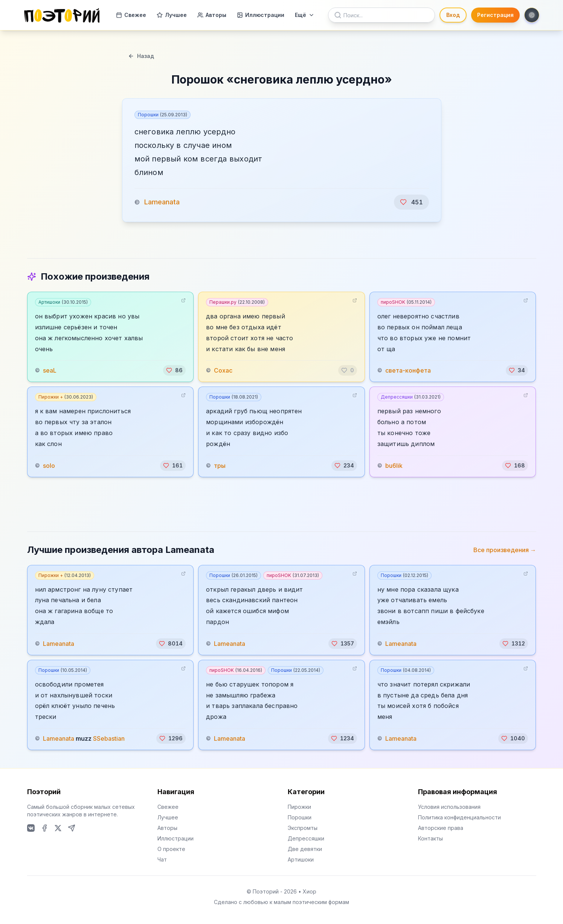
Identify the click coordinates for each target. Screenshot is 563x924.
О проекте (171, 849)
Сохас (223, 370)
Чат (162, 859)
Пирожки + (66, 397)
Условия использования (449, 807)
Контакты (430, 838)
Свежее (131, 15)
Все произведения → (505, 550)
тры (220, 466)
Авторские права (441, 828)
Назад (141, 56)
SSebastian (109, 738)
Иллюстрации (261, 15)
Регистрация (495, 15)
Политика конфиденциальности (459, 817)
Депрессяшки (411, 397)
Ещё (305, 15)
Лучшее (172, 15)
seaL (50, 370)
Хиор (310, 891)
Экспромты (303, 828)
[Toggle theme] (532, 15)
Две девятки (305, 849)
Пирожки (299, 807)
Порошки (162, 115)
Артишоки (63, 302)
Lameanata (162, 202)
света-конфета (408, 370)
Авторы (212, 15)
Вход (453, 15)
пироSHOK (406, 302)
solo (49, 466)
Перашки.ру (237, 302)
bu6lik (394, 466)
